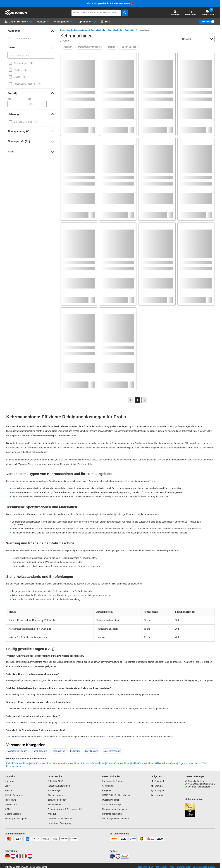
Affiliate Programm (14, 795)
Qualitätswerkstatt (111, 800)
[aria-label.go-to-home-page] (16, 15)
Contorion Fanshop (111, 804)
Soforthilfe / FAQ (56, 781)
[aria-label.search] (125, 13)
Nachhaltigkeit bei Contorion (116, 819)
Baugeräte (129, 30)
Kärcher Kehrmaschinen (93, 763)
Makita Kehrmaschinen (142, 763)
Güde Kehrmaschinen (41, 763)
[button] (175, 13)
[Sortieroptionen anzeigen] (212, 39)
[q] (96, 13)
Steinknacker (92, 751)
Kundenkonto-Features (113, 781)
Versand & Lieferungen (59, 786)
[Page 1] (137, 400)
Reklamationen (55, 804)
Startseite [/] (65, 30)
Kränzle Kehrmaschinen (118, 763)
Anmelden (175, 13)
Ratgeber (107, 790)
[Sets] (105, 22)
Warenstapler (208, 13)
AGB (7, 809)
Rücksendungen (55, 795)
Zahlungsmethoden (57, 800)
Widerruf (52, 814)
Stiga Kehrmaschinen (189, 763)
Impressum (10, 800)
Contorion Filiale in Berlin (60, 819)
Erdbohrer (75, 751)
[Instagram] (158, 791)
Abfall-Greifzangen (112, 751)
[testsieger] (118, 858)
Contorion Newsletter (112, 814)
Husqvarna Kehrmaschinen (66, 763)
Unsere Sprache (13, 814)
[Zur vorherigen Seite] (131, 400)
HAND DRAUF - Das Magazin (117, 795)
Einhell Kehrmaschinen (17, 763)
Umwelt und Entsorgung (59, 823)
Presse (8, 790)
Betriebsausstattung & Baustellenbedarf (88, 30)
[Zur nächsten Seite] (144, 400)
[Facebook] (158, 781)
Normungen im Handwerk (114, 809)
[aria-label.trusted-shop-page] (190, 810)
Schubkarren (59, 751)
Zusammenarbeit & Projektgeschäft (65, 809)
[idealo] (112, 858)
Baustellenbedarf (116, 30)
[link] (31, 31)
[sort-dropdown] (198, 39)
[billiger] (125, 858)
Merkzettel (191, 13)
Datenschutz (11, 804)
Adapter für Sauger (17, 751)
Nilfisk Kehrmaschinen (166, 763)
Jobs (7, 786)
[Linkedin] (157, 795)
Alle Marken (108, 786)
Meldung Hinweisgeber (16, 819)
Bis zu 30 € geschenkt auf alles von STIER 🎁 (110, 3)
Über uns (9, 781)
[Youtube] (157, 786)
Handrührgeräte (40, 751)
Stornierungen (54, 790)
